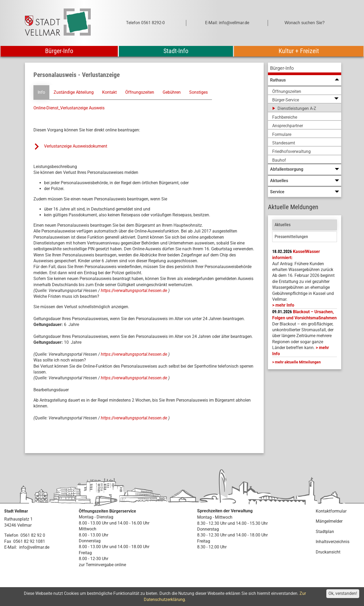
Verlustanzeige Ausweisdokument (76, 146)
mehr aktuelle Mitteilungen (298, 362)
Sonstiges (198, 92)
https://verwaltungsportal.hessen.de (135, 291)
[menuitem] (305, 69)
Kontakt (109, 92)
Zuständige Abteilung (74, 92)
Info (41, 92)
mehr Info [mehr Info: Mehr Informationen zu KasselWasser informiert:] (285, 305)
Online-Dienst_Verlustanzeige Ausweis (69, 108)
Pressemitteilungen (291, 237)
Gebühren (171, 92)
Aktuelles (283, 225)
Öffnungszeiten (139, 92)
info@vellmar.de (34, 547)
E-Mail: (11, 547)
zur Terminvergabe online (102, 564)
